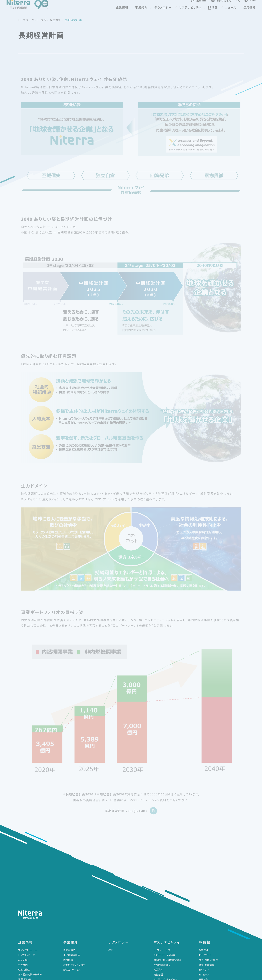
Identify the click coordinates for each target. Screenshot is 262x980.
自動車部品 (69, 870)
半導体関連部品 (72, 875)
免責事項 (203, 909)
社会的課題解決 (162, 885)
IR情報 (213, 13)
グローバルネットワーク (30, 904)
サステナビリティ (190, 13)
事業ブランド (25, 899)
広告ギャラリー (26, 909)
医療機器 (68, 880)
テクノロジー (163, 13)
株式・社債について (209, 880)
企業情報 (122, 13)
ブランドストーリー (28, 870)
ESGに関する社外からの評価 (168, 914)
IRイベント (204, 890)
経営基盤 (158, 895)
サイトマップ (160, 943)
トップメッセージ (26, 875)
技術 (111, 870)
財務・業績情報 (206, 885)
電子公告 (203, 899)
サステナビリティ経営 (164, 875)
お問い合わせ (70, 943)
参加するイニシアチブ (164, 924)
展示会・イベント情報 (29, 949)
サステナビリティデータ (165, 899)
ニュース (231, 13)
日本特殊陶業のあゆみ (30, 895)
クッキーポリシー (162, 949)
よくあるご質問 (206, 904)
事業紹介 (141, 13)
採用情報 (249, 13)
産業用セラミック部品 (74, 885)
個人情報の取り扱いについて (123, 949)
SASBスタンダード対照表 (166, 909)
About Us (23, 880)
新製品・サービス (72, 890)
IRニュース (204, 895)
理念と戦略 (24, 890)
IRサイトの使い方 (207, 914)
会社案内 (23, 885)
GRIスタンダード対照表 (165, 904)
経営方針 (203, 870)
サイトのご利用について (120, 943)
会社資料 (23, 914)
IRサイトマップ (206, 919)
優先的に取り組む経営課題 (167, 880)
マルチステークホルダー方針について (218, 949)
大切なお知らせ (71, 949)
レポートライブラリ (163, 919)
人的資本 (158, 890)
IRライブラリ (205, 875)
